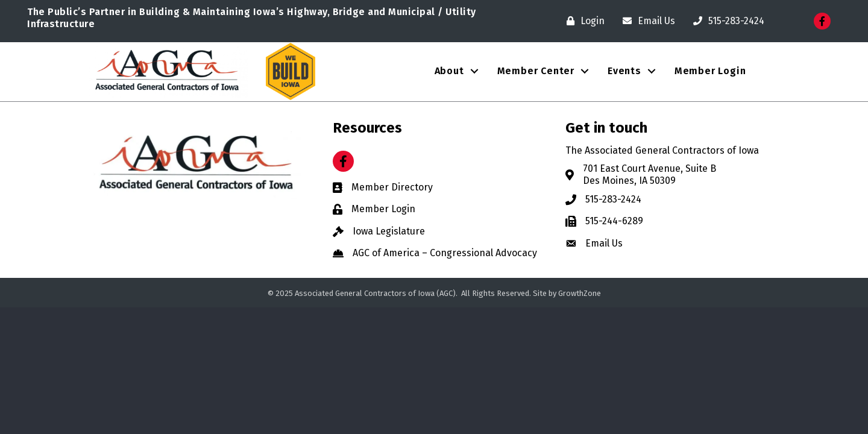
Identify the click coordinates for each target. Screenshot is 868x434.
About (449, 71)
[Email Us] (646, 21)
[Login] (583, 21)
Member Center (536, 71)
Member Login (710, 71)
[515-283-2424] (726, 21)
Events (624, 71)
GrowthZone (580, 293)
